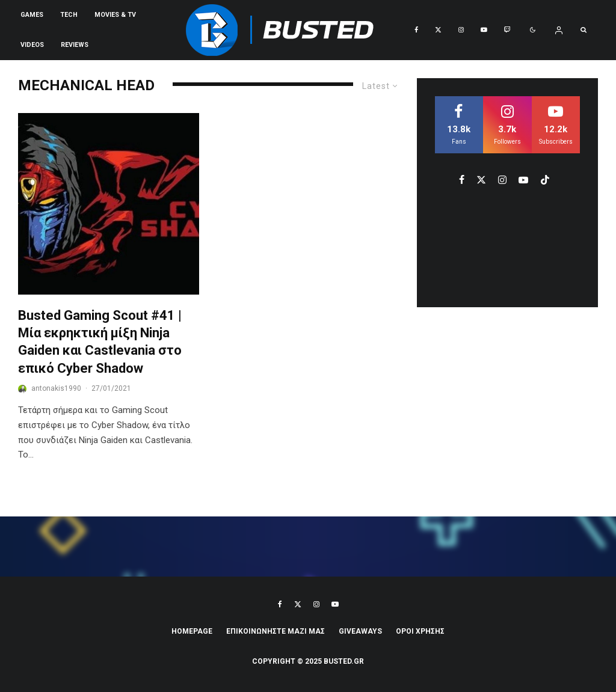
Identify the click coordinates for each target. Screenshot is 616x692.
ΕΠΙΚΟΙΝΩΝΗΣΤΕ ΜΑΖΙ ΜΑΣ (276, 631)
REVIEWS (75, 45)
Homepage (192, 631)
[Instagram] (461, 30)
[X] (438, 30)
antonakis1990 (56, 388)
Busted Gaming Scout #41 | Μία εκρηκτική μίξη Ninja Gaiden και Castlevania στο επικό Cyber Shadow (100, 342)
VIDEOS (32, 45)
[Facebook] (416, 30)
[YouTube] (484, 30)
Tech (69, 15)
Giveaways (360, 631)
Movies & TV (115, 15)
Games (32, 15)
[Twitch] (507, 30)
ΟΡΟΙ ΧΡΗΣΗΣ (420, 631)
